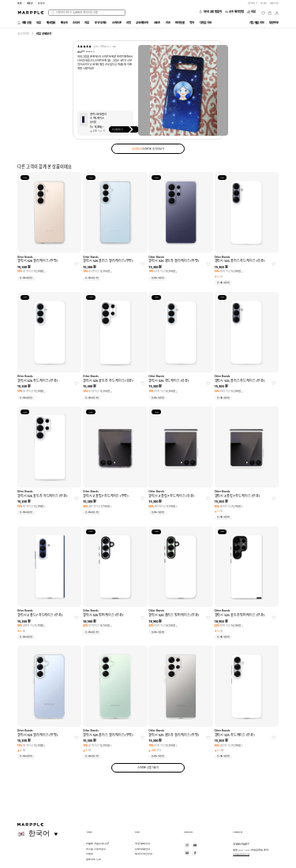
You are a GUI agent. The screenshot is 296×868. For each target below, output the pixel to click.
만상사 (41, 3)
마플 (20, 3)
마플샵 (30, 3)
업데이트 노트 (93, 859)
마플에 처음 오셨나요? (97, 844)
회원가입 (275, 3)
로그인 (264, 3)
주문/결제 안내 (142, 844)
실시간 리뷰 (23, 34)
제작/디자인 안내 (144, 854)
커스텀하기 (124, 129)
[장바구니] (270, 13)
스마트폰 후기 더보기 (148, 149)
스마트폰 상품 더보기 (148, 768)
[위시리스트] (263, 13)
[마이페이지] (277, 13)
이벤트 (90, 854)
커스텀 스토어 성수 (96, 849)
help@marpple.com (241, 854)
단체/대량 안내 (142, 849)
